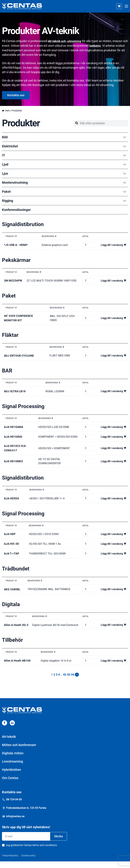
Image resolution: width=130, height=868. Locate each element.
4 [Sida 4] (59, 681)
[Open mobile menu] (126, 6)
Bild (64, 137)
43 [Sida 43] (69, 681)
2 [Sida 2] (54, 681)
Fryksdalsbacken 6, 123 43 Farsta (26, 814)
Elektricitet (64, 146)
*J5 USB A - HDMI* (16, 245)
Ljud (64, 164)
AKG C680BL (12, 592)
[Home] (22, 6)
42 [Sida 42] (65, 681)
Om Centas (10, 784)
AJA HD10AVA (14, 438)
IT (64, 155)
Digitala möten (13, 760)
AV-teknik (9, 743)
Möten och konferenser (19, 751)
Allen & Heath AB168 (18, 667)
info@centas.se (15, 823)
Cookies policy (28, 862)
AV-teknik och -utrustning (65, 41)
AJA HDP (10, 537)
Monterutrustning (64, 182)
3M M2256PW (13, 280)
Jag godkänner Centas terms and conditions (31, 852)
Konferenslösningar (16, 210)
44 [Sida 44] (73, 681)
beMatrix (101, 45)
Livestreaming (12, 768)
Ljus (64, 173)
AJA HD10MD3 (14, 464)
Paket (64, 191)
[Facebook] (5, 729)
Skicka (58, 843)
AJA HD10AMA (14, 427)
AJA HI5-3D (12, 547)
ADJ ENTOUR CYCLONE (20, 355)
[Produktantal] (88, 245)
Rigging (64, 200)
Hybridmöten (11, 776)
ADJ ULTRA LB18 (15, 391)
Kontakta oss (16, 95)
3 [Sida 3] (57, 681)
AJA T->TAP (12, 557)
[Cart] (119, 6)
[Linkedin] (12, 729)
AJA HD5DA (12, 501)
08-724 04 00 (14, 806)
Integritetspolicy (10, 862)
